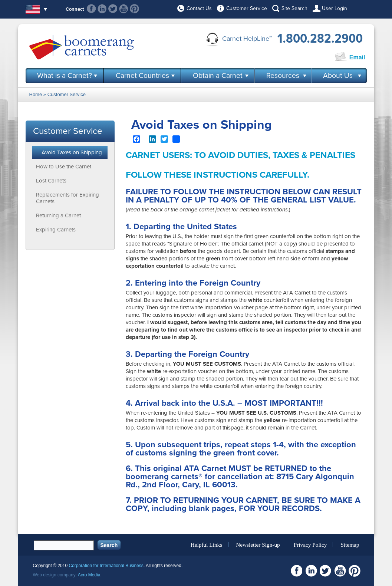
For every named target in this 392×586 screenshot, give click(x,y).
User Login (335, 8)
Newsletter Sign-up (258, 544)
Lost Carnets (51, 181)
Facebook (91, 9)
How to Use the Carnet (64, 167)
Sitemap (350, 544)
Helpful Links (206, 544)
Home (36, 94)
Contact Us (199, 8)
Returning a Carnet (58, 215)
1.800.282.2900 (320, 39)
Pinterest (134, 9)
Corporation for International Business (106, 566)
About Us (338, 76)
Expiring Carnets (56, 230)
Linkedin (102, 9)
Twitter (113, 9)
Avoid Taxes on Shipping (72, 152)
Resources (283, 76)
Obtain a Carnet (218, 76)
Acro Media (89, 575)
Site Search (294, 8)
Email (357, 57)
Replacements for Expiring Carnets (67, 198)
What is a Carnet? (65, 76)
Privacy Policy (310, 544)
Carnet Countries (142, 76)
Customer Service (247, 8)
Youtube (124, 9)
